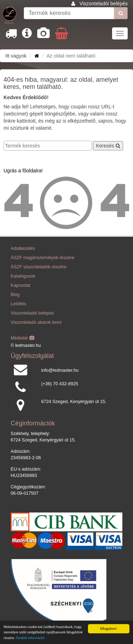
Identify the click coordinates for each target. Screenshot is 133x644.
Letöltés (18, 304)
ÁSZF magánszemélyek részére (42, 258)
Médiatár (23, 338)
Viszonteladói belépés (104, 4)
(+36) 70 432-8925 (60, 384)
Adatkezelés (23, 248)
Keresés (108, 146)
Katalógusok (23, 276)
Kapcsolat (20, 285)
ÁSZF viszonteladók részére (38, 267)
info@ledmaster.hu (60, 370)
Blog (15, 295)
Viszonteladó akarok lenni (36, 322)
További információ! (31, 638)
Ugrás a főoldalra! (23, 171)
